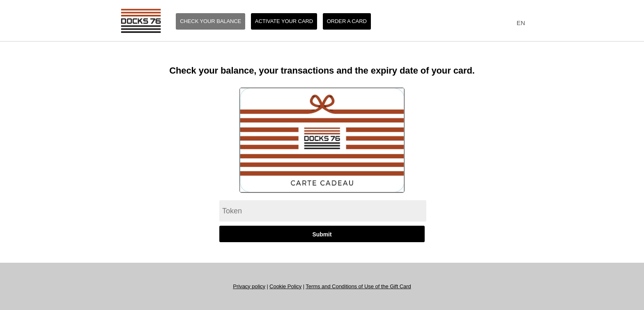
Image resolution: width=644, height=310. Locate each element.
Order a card (347, 21)
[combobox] (519, 23)
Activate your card (284, 21)
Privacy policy (249, 286)
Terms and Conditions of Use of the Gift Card (358, 286)
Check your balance (210, 21)
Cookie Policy (285, 286)
